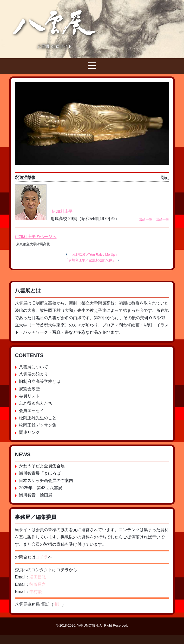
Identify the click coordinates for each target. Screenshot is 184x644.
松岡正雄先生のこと (38, 418)
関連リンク (29, 432)
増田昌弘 (38, 577)
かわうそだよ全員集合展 (42, 466)
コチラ (42, 557)
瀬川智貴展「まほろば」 (42, 473)
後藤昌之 (38, 584)
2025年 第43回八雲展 (40, 488)
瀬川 (58, 604)
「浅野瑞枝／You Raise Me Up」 (94, 255)
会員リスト (29, 396)
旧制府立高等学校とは (40, 381)
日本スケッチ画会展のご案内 (46, 481)
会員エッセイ (31, 411)
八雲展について (34, 367)
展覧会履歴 (29, 389)
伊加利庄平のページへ (36, 237)
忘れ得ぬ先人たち (36, 403)
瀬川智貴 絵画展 (36, 495)
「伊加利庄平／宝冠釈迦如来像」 (90, 260)
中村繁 (36, 592)
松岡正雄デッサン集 (38, 425)
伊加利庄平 (62, 211)
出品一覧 (146, 219)
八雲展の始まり (34, 374)
